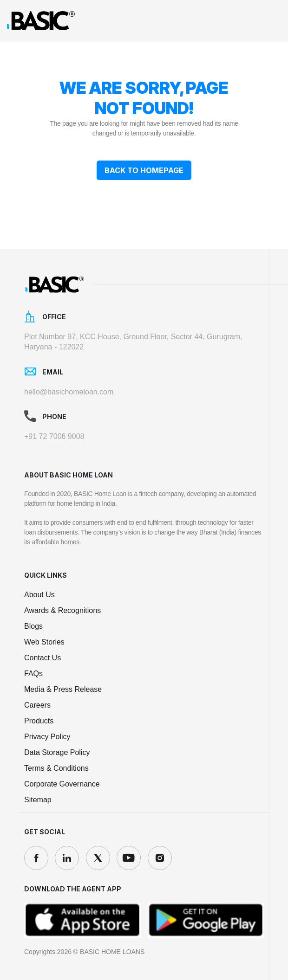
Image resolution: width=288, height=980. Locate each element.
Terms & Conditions (56, 768)
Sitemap (38, 800)
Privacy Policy (47, 737)
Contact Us (43, 658)
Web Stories (44, 642)
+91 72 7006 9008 (54, 436)
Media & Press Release (63, 689)
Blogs (33, 626)
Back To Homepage (144, 170)
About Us (39, 595)
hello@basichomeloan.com (69, 392)
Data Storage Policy (57, 752)
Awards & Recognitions (62, 610)
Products (39, 721)
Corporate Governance (62, 784)
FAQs (33, 674)
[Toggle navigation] (270, 21)
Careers (37, 705)
